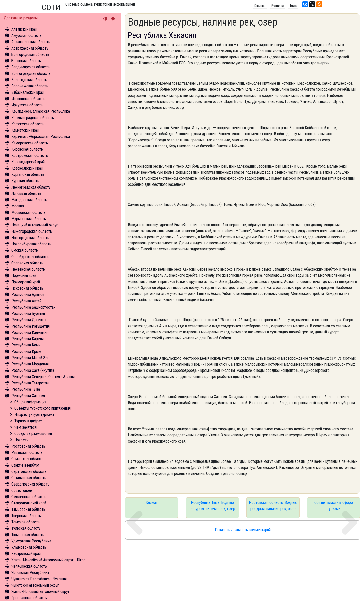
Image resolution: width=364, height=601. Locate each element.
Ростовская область (28, 446)
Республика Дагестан (29, 320)
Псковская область (27, 288)
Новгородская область (30, 238)
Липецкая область (26, 193)
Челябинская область (29, 566)
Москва (18, 206)
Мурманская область (29, 219)
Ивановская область (28, 99)
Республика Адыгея (28, 295)
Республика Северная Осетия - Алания (43, 377)
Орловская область (27, 263)
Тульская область (26, 528)
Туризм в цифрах (28, 421)
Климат (152, 503)
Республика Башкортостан (33, 307)
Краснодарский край (28, 162)
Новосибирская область (31, 244)
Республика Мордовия (30, 364)
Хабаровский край (26, 554)
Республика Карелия (28, 339)
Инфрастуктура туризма (34, 415)
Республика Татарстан (30, 383)
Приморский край (26, 282)
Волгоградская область (31, 73)
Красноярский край (27, 168)
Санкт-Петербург (25, 465)
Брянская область (26, 61)
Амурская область (27, 36)
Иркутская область (27, 105)
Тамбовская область (28, 509)
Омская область (25, 250)
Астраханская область (30, 48)
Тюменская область (28, 535)
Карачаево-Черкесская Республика (41, 137)
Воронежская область (30, 86)
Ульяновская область (29, 547)
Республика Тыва (26, 389)
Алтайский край (24, 29)
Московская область (29, 212)
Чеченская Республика (30, 573)
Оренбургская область (30, 257)
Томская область (26, 522)
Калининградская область (33, 118)
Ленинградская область (31, 187)
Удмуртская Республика (31, 541)
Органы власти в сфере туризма (334, 506)
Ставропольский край (29, 503)
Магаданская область (29, 200)
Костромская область (30, 156)
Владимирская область (30, 67)
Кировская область (27, 149)
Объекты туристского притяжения (42, 408)
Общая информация (30, 402)
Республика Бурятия (28, 314)
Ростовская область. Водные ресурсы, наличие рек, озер (273, 506)
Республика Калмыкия (30, 332)
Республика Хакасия (28, 396)
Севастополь (22, 490)
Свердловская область (30, 484)
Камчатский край (25, 130)
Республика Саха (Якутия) (33, 370)
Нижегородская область (32, 231)
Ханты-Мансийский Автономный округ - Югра (48, 560)
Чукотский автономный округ (35, 585)
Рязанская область (27, 453)
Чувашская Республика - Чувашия (39, 579)
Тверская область (26, 516)
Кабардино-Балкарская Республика (41, 111)
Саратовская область (29, 471)
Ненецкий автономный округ (35, 225)
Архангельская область (31, 42)
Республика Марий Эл (29, 358)
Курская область (25, 181)
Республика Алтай (26, 301)
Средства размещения (33, 434)
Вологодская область (29, 80)
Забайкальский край (28, 92)
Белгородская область (30, 54)
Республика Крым (26, 351)
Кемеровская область (30, 143)
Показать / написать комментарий (243, 530)
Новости (21, 440)
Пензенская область (28, 269)
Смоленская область (29, 497)
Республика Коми (26, 345)
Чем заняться (26, 427)
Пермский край (24, 276)
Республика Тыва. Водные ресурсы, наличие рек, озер (212, 506)
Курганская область (28, 175)
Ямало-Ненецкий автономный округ (40, 592)
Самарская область (27, 459)
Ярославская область (29, 598)
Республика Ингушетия (30, 326)
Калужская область (28, 124)
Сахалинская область (29, 478)
